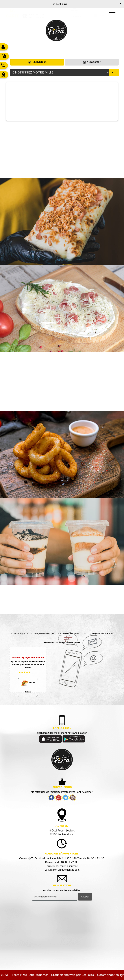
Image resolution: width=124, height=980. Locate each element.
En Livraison (37, 62)
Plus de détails (28, 686)
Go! (114, 72)
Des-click (88, 975)
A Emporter (92, 62)
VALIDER (85, 897)
